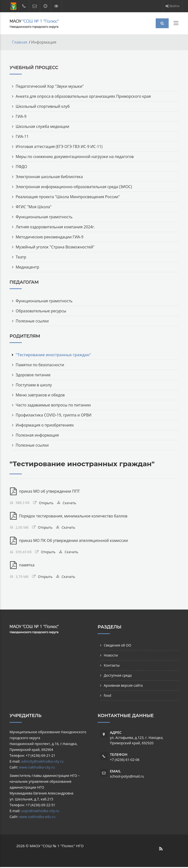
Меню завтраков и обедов (41, 395)
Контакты (112, 666)
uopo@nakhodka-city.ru (40, 812)
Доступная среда (118, 676)
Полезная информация (38, 435)
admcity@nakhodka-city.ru (42, 762)
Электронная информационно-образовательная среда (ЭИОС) (75, 186)
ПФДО (22, 166)
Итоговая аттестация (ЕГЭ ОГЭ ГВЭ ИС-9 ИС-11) (60, 146)
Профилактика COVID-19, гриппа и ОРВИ (54, 415)
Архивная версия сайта (123, 686)
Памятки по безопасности (40, 365)
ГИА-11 (22, 136)
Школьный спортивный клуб (43, 106)
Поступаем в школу (34, 385)
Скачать (70, 503)
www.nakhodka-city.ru (37, 768)
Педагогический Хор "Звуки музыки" (50, 86)
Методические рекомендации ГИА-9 (50, 237)
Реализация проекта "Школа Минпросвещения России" (69, 196)
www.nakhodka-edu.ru (37, 818)
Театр (21, 257)
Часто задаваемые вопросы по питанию (54, 405)
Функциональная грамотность (45, 217)
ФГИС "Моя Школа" (34, 207)
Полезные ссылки (33, 321)
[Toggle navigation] (176, 24)
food (107, 696)
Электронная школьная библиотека (50, 176)
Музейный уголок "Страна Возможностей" (56, 247)
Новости (111, 656)
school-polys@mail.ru (127, 777)
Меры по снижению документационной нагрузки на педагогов (76, 156)
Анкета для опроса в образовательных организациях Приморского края (85, 96)
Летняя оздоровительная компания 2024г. (56, 227)
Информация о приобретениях (45, 425)
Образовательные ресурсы (41, 311)
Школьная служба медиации (43, 126)
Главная (20, 42)
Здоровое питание (33, 375)
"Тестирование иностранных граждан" (54, 355)
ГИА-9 (21, 116)
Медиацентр (28, 267)
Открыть (46, 503)
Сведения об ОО (117, 646)
